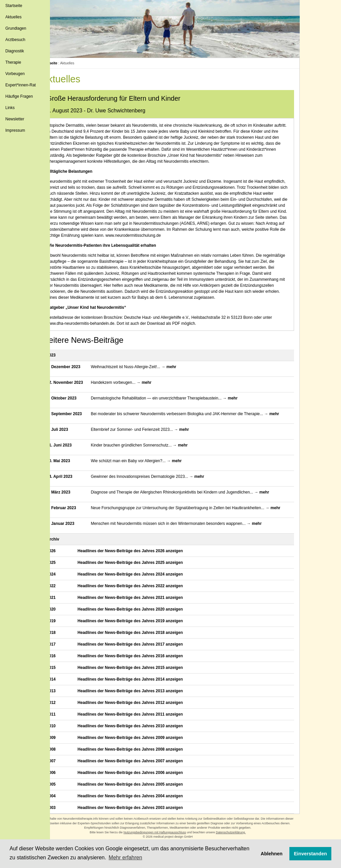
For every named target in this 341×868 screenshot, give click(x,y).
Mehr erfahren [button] (125, 857)
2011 (65, 740)
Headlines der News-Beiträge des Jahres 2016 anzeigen (143, 682)
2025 (65, 589)
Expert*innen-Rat (20, 85)
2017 (65, 670)
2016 (65, 682)
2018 (65, 659)
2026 (65, 577)
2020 (65, 635)
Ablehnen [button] (272, 854)
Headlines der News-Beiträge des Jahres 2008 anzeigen (143, 775)
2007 (65, 787)
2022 (65, 612)
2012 (65, 729)
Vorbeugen (15, 74)
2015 (65, 694)
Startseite (14, 6)
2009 (65, 764)
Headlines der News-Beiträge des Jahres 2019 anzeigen (143, 647)
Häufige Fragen (19, 96)
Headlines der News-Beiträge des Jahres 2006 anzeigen (143, 799)
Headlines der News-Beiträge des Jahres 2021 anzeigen (143, 624)
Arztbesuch (15, 40)
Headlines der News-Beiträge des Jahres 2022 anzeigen (143, 612)
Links (10, 108)
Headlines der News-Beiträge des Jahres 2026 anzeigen (143, 577)
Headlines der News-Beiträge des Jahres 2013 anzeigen (143, 717)
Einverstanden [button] (311, 854)
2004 (65, 822)
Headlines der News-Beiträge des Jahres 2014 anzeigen (143, 705)
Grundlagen (16, 28)
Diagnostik (15, 51)
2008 (65, 775)
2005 (65, 810)
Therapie (13, 62)
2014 (65, 705)
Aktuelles (13, 17)
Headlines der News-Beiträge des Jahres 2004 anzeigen (143, 822)
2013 (65, 717)
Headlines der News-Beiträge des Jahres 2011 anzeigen (143, 740)
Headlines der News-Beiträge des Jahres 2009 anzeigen (143, 764)
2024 (65, 600)
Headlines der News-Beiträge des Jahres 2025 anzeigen (143, 589)
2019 (65, 647)
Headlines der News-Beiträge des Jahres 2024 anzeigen (143, 600)
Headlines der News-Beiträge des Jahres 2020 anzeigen (143, 635)
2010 (65, 752)
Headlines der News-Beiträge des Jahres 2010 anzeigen (143, 752)
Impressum (15, 130)
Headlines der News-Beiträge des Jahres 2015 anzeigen (143, 694)
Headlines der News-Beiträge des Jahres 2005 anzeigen (143, 810)
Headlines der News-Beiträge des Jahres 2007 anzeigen (143, 787)
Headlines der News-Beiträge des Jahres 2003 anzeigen (143, 834)
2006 (65, 799)
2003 (65, 834)
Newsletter (15, 119)
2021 (65, 624)
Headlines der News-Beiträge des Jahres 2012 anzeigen (143, 729)
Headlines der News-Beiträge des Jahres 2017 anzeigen (143, 670)
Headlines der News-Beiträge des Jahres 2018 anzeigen (143, 659)
